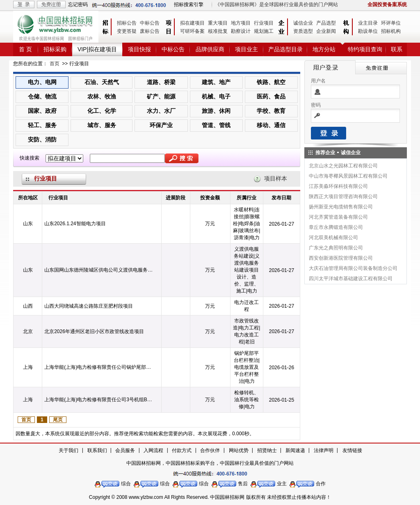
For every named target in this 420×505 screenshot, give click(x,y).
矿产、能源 (161, 96)
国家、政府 (42, 111)
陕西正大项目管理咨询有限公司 (343, 197)
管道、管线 (216, 125)
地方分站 (324, 49)
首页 (55, 64)
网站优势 (239, 450)
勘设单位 (368, 31)
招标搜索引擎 (189, 5)
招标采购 (55, 49)
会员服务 (125, 450)
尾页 (58, 420)
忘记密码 (78, 5)
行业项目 (264, 23)
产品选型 (326, 23)
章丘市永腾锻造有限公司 (336, 227)
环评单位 (391, 23)
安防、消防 (42, 139)
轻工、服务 (42, 125)
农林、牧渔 (102, 96)
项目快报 (139, 49)
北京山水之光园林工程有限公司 (343, 166)
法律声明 (324, 450)
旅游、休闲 (216, 111)
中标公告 (150, 23)
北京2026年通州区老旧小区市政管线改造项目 (94, 331)
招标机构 (391, 31)
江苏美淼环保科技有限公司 (338, 186)
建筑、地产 (216, 82)
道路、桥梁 (161, 82)
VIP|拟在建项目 (97, 49)
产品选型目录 (285, 49)
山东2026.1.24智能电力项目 (75, 224)
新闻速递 (295, 450)
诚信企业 (303, 23)
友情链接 (352, 450)
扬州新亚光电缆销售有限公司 (341, 207)
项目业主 (247, 49)
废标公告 (150, 31)
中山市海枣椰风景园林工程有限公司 (348, 176)
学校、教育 (271, 111)
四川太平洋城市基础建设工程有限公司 (351, 279)
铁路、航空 (271, 82)
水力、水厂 (161, 111)
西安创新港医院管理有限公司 (341, 258)
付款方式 (182, 450)
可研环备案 (192, 31)
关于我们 (68, 450)
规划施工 (264, 31)
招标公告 (127, 23)
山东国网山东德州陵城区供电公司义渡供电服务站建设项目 (99, 270)
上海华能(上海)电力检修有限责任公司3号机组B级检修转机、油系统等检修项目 (99, 400)
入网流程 (153, 450)
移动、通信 (271, 125)
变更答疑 (127, 31)
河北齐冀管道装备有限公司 (338, 217)
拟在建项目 (192, 23)
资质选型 (303, 31)
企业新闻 (326, 31)
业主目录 (368, 23)
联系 (397, 49)
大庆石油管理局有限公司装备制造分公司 (353, 268)
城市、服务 (102, 125)
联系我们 (97, 450)
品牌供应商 (210, 49)
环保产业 (161, 125)
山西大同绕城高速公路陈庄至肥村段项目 (89, 306)
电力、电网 (42, 82)
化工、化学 (102, 111)
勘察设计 (241, 31)
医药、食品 (271, 96)
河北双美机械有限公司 (333, 238)
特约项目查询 (365, 49)
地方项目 (241, 23)
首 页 (25, 49)
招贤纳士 (267, 450)
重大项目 (218, 23)
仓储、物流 (42, 96)
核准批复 (218, 31)
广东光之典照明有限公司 (336, 248)
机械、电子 (216, 96)
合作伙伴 (210, 450)
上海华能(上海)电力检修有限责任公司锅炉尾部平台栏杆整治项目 (99, 367)
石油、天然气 (102, 82)
